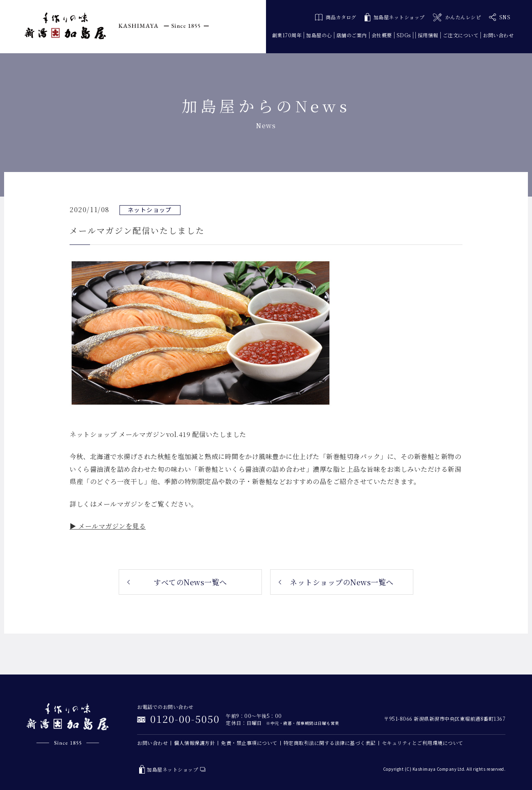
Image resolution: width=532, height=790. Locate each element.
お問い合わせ (498, 35)
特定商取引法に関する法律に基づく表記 (330, 743)
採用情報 (428, 35)
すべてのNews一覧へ (190, 582)
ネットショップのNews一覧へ (342, 582)
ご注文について (461, 35)
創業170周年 (287, 35)
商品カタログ (336, 17)
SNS (500, 17)
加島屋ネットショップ (395, 17)
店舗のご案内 (352, 35)
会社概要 (382, 35)
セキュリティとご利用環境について (423, 743)
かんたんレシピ (457, 17)
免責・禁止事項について (249, 743)
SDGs (404, 35)
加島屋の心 (319, 35)
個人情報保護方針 (194, 743)
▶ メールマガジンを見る (108, 526)
